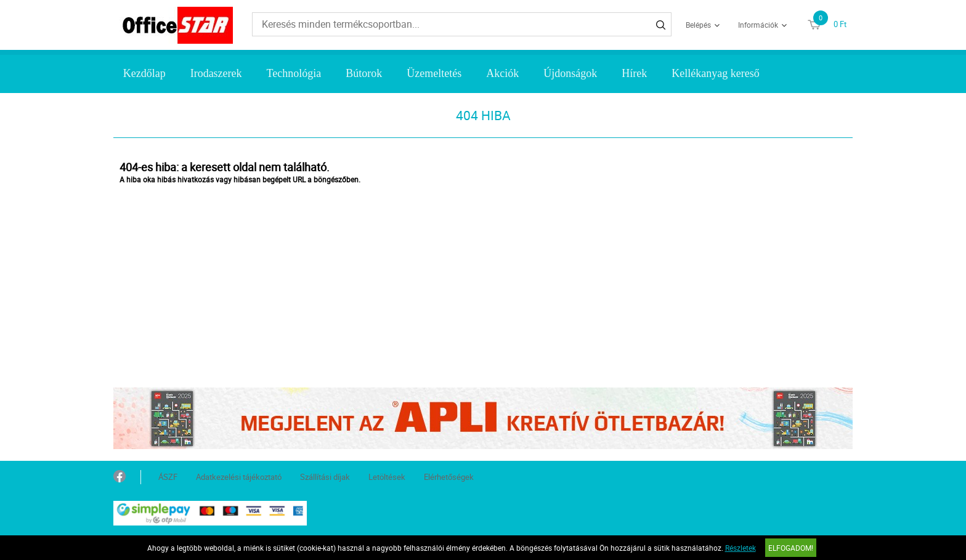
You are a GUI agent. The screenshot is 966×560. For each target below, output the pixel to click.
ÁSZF (168, 477)
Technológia (294, 73)
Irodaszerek (216, 73)
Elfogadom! (791, 548)
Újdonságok (570, 73)
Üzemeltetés (434, 73)
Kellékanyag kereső (715, 73)
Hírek (634, 73)
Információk (758, 25)
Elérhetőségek (449, 477)
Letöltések (387, 477)
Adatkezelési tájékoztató (239, 477)
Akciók (502, 73)
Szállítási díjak (325, 477)
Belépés (698, 25)
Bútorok (364, 73)
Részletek (741, 548)
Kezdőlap (144, 73)
